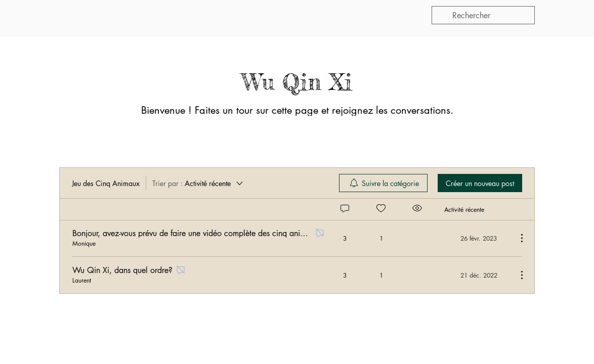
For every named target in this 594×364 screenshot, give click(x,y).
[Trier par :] (198, 183)
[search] (483, 15)
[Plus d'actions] (517, 238)
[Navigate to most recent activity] (477, 238)
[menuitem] (383, 183)
